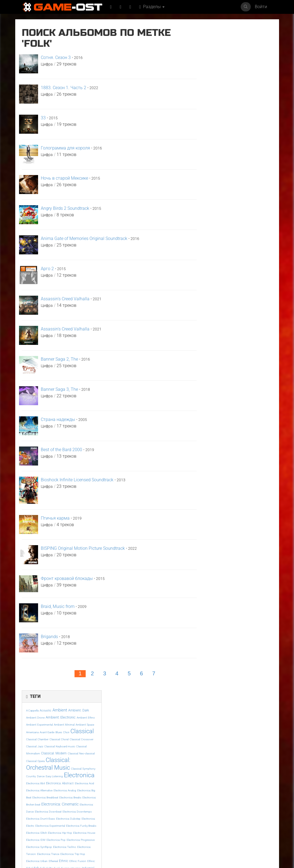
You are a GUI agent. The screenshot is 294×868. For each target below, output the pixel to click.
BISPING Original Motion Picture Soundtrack (83, 548)
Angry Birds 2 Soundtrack (65, 208)
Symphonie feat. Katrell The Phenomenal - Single (83, 816)
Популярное (147, 709)
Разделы (152, 7)
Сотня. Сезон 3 (56, 57)
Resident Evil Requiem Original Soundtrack (250, 762)
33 (43, 118)
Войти (261, 7)
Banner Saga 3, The (59, 389)
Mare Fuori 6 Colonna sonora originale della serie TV (207, 818)
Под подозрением (166, 813)
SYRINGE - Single (36, 813)
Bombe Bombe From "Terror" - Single (252, 815)
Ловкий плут (118, 759)
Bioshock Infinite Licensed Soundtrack (77, 480)
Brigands (49, 637)
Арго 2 (47, 269)
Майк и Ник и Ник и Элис (38, 761)
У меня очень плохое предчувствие (125, 815)
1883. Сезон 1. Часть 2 (64, 88)
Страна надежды (58, 419)
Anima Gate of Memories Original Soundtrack (84, 238)
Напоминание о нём (167, 759)
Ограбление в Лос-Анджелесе (81, 761)
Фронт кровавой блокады (67, 578)
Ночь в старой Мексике (64, 178)
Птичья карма (55, 518)
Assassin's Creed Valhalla (65, 299)
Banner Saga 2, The (59, 359)
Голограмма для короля (65, 148)
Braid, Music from (58, 606)
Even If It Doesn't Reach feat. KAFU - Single (208, 762)
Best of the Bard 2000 (61, 450)
